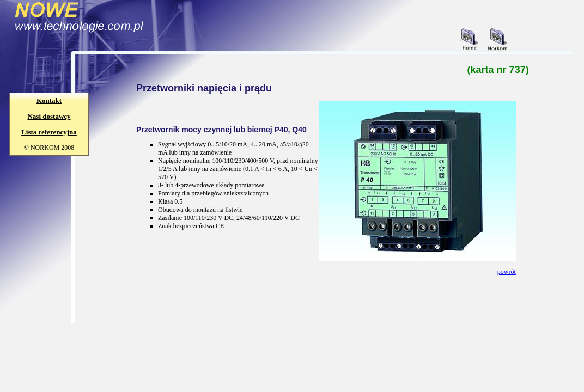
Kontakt (49, 100)
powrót (507, 272)
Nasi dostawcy (49, 116)
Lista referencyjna (49, 132)
